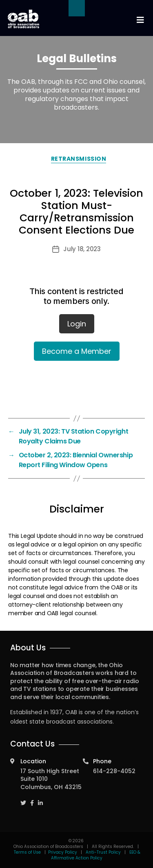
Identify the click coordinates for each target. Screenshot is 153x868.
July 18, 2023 (82, 249)
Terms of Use (28, 852)
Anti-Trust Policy (103, 852)
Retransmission (79, 159)
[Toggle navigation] (140, 20)
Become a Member (77, 351)
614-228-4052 (114, 771)
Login (77, 324)
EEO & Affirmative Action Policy (96, 855)
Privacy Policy (63, 852)
